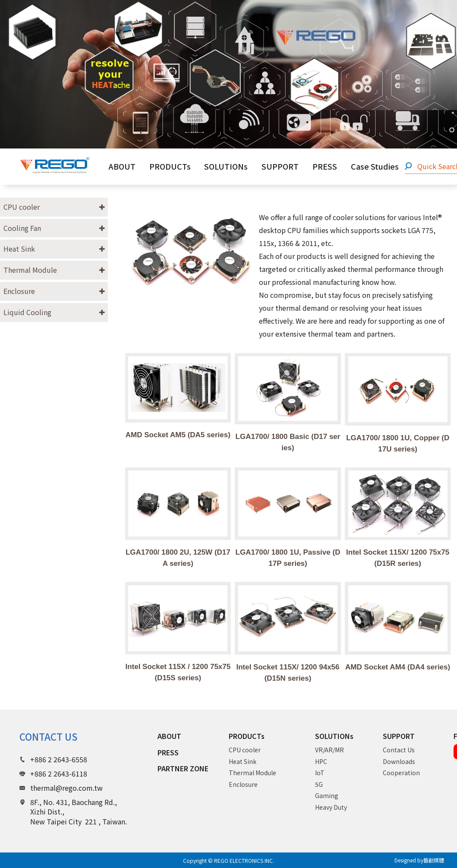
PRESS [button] (325, 166)
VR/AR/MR (329, 750)
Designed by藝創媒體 (419, 860)
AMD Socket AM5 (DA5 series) (178, 435)
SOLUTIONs (334, 736)
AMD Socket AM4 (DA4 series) (398, 667)
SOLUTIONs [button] (226, 166)
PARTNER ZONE (183, 768)
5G (319, 784)
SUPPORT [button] (280, 166)
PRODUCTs (247, 736)
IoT (320, 773)
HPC (321, 761)
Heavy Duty (331, 807)
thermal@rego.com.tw (66, 788)
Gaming (327, 795)
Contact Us (399, 750)
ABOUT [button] (122, 166)
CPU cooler (22, 207)
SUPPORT (399, 736)
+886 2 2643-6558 (59, 759)
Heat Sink (19, 249)
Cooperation (401, 773)
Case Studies (375, 166)
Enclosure (19, 291)
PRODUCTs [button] (170, 166)
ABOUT (169, 736)
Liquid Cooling (27, 312)
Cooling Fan (22, 228)
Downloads (399, 761)
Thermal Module (30, 270)
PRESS (168, 752)
